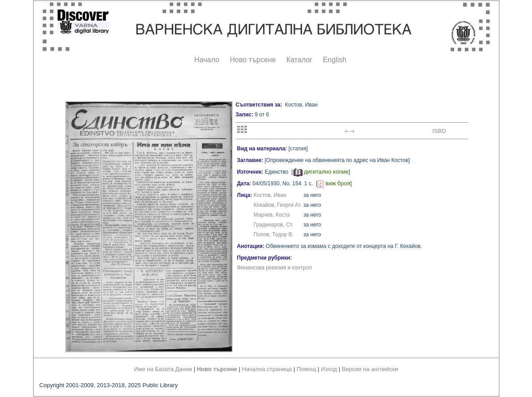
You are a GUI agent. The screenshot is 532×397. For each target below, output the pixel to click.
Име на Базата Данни (163, 369)
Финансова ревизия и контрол (275, 268)
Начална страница (267, 369)
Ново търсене (253, 60)
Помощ (306, 369)
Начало (207, 60)
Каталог (299, 60)
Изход (329, 369)
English (335, 60)
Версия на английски (370, 369)
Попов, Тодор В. (274, 235)
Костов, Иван (270, 195)
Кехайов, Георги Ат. (278, 205)
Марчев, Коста (272, 215)
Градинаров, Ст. (274, 225)
